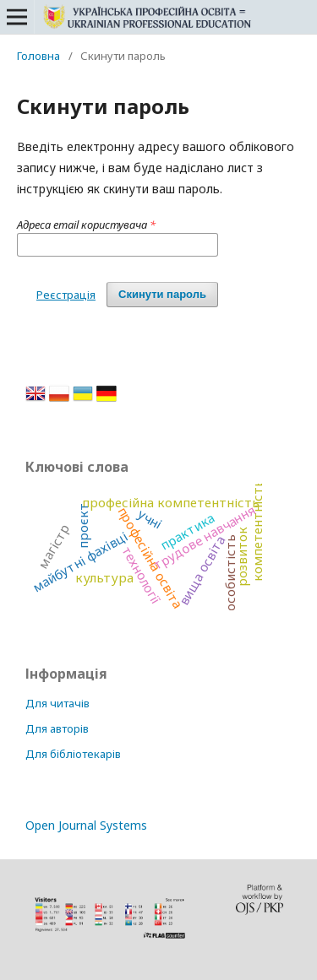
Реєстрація (66, 295)
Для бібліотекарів (73, 754)
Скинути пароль (162, 294)
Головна (38, 56)
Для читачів (57, 703)
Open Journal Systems (86, 825)
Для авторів (57, 728)
